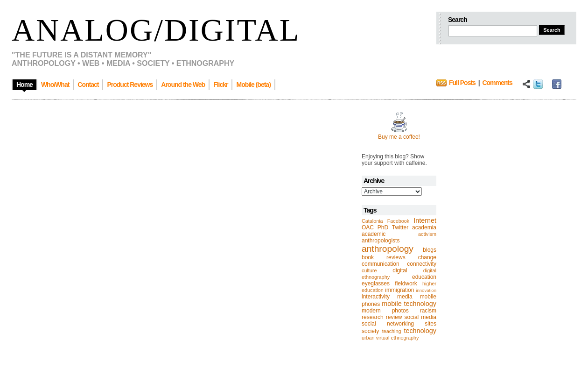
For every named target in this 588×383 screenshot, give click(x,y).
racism (428, 311)
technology (420, 331)
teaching (392, 331)
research (373, 317)
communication (381, 264)
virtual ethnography (398, 338)
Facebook (398, 221)
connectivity (422, 264)
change (427, 257)
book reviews (384, 257)
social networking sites (399, 324)
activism (427, 234)
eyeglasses (376, 284)
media (405, 297)
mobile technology (409, 304)
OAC (368, 227)
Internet (425, 220)
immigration (399, 290)
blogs (430, 250)
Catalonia (372, 221)
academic (374, 234)
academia (424, 227)
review (394, 317)
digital (400, 270)
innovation (426, 290)
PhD (383, 227)
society (370, 331)
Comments (497, 83)
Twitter (400, 227)
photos (400, 311)
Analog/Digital (156, 30)
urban (368, 338)
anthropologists (381, 241)
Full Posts (462, 83)
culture (369, 270)
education (424, 277)
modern (371, 311)
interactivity (376, 297)
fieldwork (406, 284)
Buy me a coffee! (399, 137)
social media (420, 317)
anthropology (388, 249)
